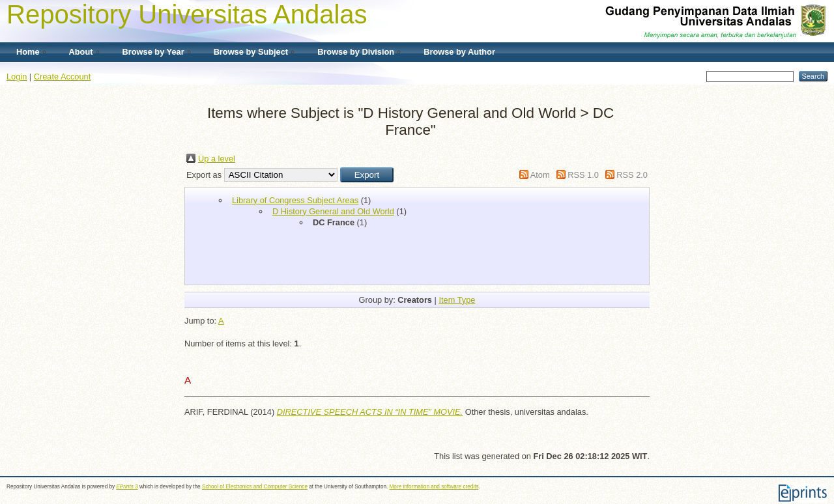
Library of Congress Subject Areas (295, 200)
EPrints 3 (127, 487)
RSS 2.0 (632, 175)
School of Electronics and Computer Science (255, 487)
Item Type (457, 300)
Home (28, 52)
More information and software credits (434, 487)
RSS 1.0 (583, 175)
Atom (540, 175)
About (81, 52)
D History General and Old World (333, 211)
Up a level (217, 159)
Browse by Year (153, 52)
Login (17, 77)
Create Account (63, 77)
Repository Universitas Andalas (187, 14)
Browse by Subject (251, 52)
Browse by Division (356, 52)
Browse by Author (459, 52)
